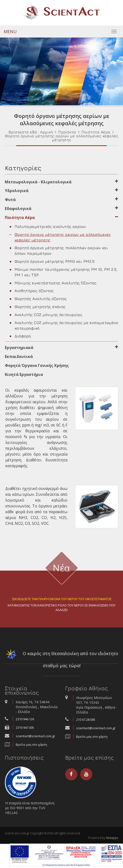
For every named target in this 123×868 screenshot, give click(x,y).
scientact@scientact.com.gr (35, 736)
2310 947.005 (25, 728)
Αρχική (47, 132)
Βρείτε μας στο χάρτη (31, 744)
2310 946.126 (25, 719)
